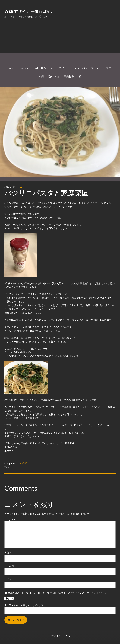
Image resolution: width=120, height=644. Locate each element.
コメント (10, 520)
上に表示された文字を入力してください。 (26, 605)
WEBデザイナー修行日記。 (29, 11)
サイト (8, 579)
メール (9, 566)
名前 (8, 552)
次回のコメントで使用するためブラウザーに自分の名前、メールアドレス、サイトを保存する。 (58, 593)
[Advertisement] (60, 42)
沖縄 (21, 463)
